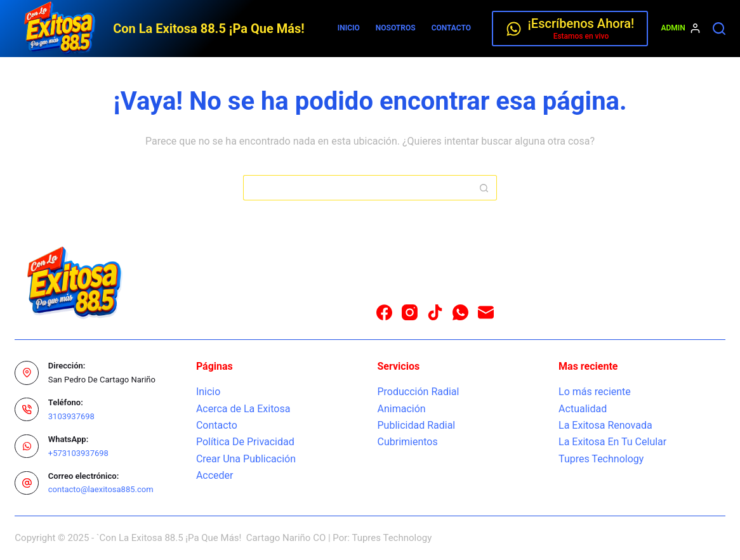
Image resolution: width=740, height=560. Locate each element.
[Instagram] (410, 312)
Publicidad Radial (416, 425)
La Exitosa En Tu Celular (612, 442)
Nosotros (396, 28)
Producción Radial (418, 392)
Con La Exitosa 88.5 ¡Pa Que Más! (208, 29)
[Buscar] (719, 29)
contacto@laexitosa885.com (101, 489)
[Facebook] (384, 312)
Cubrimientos (407, 442)
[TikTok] (435, 312)
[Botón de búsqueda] (484, 188)
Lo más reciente (595, 392)
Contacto (451, 28)
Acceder (215, 475)
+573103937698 (78, 453)
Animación (401, 409)
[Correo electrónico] (486, 312)
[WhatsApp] (460, 312)
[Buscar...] (357, 188)
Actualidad (583, 409)
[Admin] (680, 29)
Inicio (349, 28)
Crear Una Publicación (246, 459)
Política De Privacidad (245, 442)
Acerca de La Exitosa (243, 409)
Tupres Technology (601, 459)
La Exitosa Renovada (605, 425)
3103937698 (71, 416)
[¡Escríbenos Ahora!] (570, 29)
